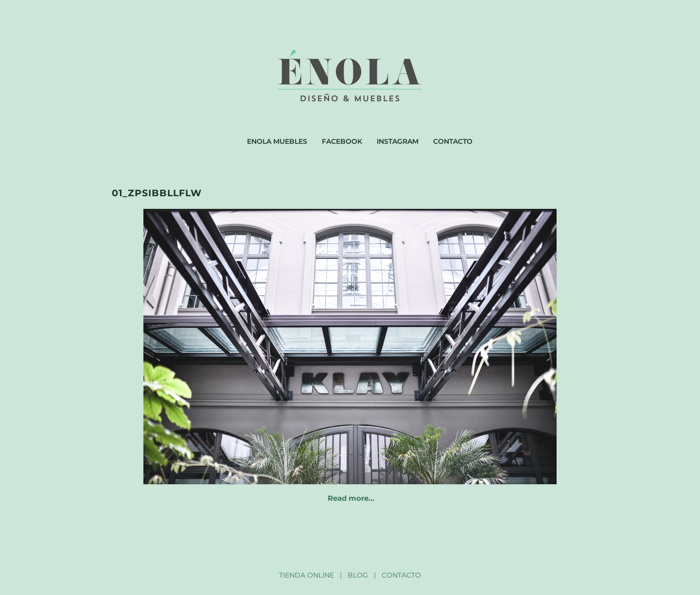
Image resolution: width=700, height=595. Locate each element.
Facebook (342, 141)
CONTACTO (401, 575)
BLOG (358, 575)
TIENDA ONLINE (306, 575)
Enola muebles (277, 141)
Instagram (398, 141)
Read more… (351, 498)
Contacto (453, 141)
